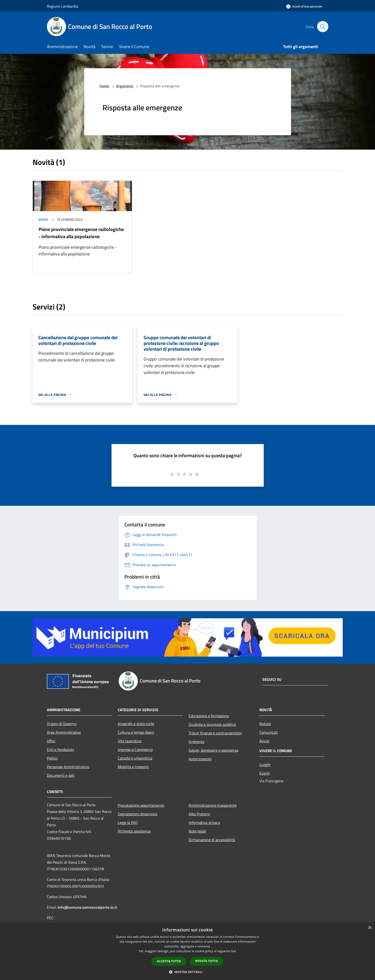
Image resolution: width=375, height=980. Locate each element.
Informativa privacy (204, 822)
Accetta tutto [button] (169, 961)
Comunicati (269, 732)
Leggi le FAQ (128, 822)
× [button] (370, 928)
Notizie (265, 724)
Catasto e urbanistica (135, 758)
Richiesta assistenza (134, 831)
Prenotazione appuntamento (141, 805)
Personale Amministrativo (68, 767)
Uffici (51, 741)
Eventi (265, 773)
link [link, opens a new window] (233, 951)
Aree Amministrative (64, 732)
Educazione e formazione (209, 716)
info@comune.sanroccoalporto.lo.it (87, 907)
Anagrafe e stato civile (136, 724)
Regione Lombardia (62, 6)
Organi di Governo (62, 724)
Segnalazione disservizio (137, 814)
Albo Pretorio (199, 814)
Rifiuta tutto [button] (207, 961)
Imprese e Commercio (135, 749)
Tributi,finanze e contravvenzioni (215, 733)
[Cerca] (323, 27)
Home (104, 86)
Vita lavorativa (130, 741)
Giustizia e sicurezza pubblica (212, 724)
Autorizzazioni (200, 759)
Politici (52, 758)
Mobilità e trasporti (133, 767)
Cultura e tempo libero (136, 732)
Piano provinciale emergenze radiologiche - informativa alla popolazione (81, 233)
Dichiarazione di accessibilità (212, 840)
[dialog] (187, 951)
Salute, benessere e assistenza (213, 750)
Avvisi (43, 219)
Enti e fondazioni (61, 749)
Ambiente (196, 742)
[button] (188, 972)
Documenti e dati (61, 775)
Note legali (197, 831)
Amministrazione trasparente (213, 805)
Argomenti (125, 86)
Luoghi (265, 765)
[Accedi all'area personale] (304, 6)
